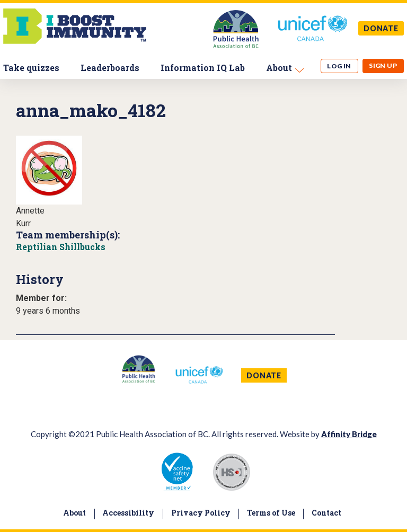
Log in (339, 66)
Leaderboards (110, 68)
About (279, 68)
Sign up (383, 65)
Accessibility (128, 513)
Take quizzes (31, 68)
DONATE (381, 28)
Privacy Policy (201, 513)
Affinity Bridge (349, 434)
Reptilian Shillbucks (61, 247)
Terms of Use (271, 513)
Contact (326, 513)
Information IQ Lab (203, 68)
